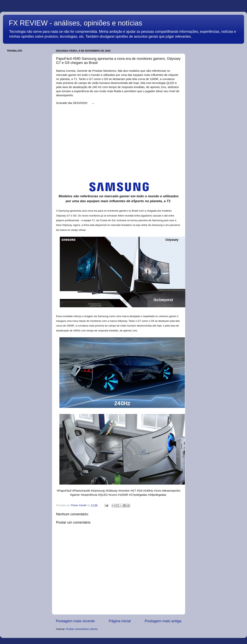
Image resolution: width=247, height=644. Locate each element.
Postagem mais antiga (163, 621)
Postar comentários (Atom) (82, 629)
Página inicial (120, 621)
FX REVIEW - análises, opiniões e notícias (75, 23)
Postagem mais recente (75, 621)
